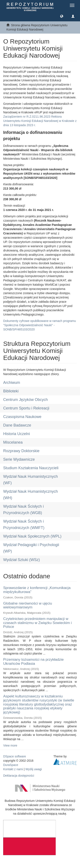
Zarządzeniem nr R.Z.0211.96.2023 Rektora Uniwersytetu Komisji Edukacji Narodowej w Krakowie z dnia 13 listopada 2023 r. (40, 121)
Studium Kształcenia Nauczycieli (31, 468)
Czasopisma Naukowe (22, 417)
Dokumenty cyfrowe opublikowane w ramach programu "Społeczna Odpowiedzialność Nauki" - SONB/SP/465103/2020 (40, 325)
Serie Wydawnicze (19, 459)
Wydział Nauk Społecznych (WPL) (32, 536)
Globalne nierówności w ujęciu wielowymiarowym (28, 605)
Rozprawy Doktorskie (21, 451)
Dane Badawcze (17, 425)
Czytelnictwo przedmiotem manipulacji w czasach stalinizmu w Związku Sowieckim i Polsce (37, 623)
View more (10, 745)
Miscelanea (13, 442)
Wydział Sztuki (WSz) (22, 560)
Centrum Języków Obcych (25, 400)
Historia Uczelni (17, 434)
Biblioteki (11, 391)
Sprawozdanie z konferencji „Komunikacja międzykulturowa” (37, 590)
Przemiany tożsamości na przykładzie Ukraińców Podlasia (33, 662)
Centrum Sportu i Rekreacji (26, 408)
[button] (62, 16)
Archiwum (12, 383)
